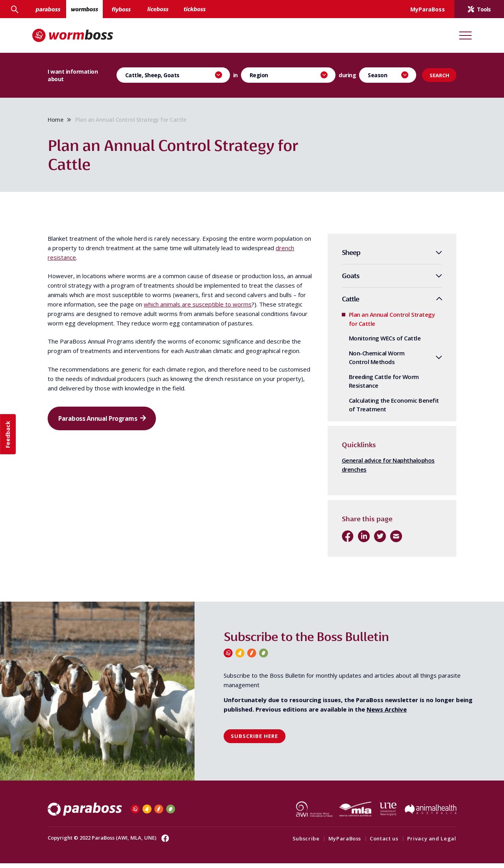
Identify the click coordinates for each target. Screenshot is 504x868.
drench (117, 262)
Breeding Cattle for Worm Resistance (372, 386)
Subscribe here (254, 741)
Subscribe (295, 843)
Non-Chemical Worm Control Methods (365, 362)
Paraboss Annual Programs (111, 443)
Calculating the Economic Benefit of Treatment (383, 410)
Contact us (373, 843)
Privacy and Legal (420, 843)
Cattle (339, 304)
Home (67, 122)
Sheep (340, 257)
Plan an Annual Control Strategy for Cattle (381, 324)
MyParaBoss (334, 843)
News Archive (387, 714)
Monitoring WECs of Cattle (373, 343)
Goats (339, 281)
